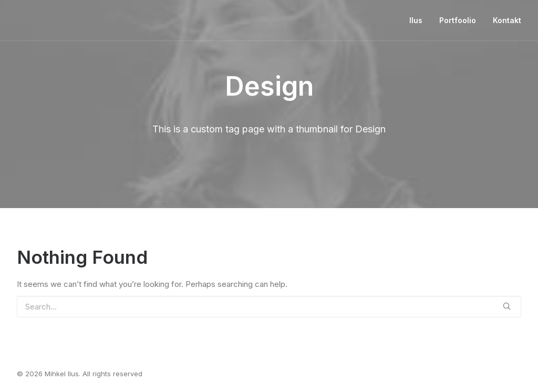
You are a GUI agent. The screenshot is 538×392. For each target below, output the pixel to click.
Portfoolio (458, 20)
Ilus (416, 20)
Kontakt (507, 20)
